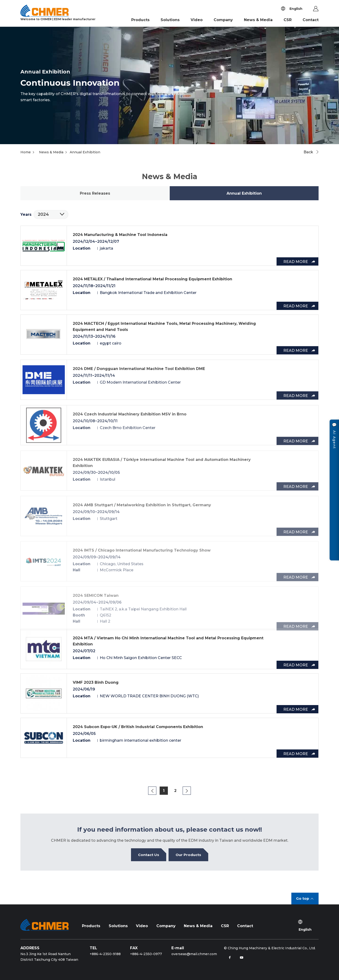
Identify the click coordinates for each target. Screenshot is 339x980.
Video (197, 20)
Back (308, 152)
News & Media (258, 20)
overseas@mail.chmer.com (194, 954)
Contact (311, 20)
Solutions (170, 20)
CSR (288, 20)
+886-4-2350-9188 (105, 954)
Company (223, 20)
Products (140, 20)
